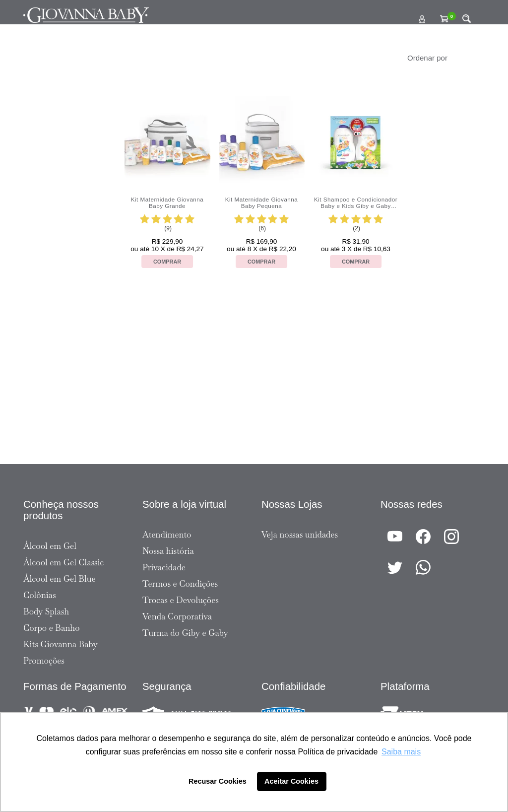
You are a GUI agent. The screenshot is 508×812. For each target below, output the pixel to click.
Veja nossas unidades (300, 535)
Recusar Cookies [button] (218, 781)
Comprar (167, 262)
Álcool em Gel (50, 546)
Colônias (40, 595)
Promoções (44, 661)
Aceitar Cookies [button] (291, 781)
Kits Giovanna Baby (61, 644)
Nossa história (168, 551)
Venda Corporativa (177, 616)
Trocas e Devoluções (181, 600)
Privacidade (164, 567)
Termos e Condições (180, 584)
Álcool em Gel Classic (63, 562)
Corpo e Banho (52, 628)
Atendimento (167, 535)
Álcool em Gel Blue (60, 579)
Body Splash (46, 611)
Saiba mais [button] (401, 752)
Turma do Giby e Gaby (185, 633)
